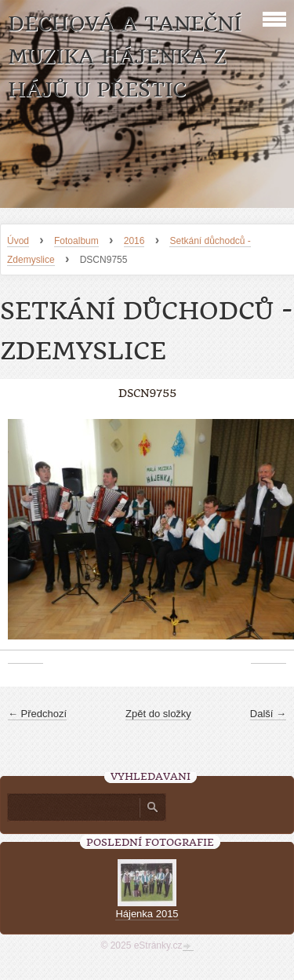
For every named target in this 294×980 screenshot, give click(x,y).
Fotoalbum (76, 241)
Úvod (18, 241)
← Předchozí (37, 714)
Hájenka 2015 (147, 914)
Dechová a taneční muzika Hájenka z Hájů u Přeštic (125, 57)
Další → (268, 714)
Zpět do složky (158, 714)
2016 (134, 241)
